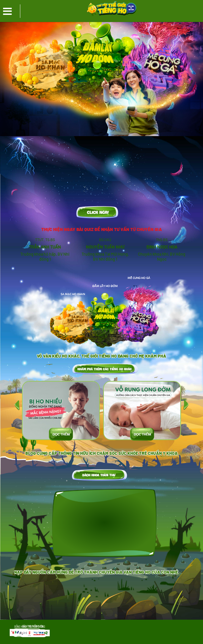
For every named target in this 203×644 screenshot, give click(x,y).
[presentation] (17, 405)
